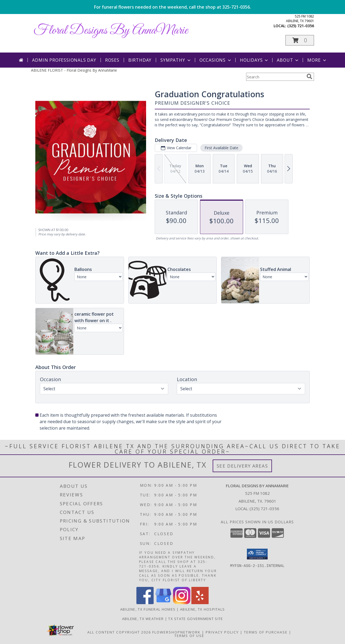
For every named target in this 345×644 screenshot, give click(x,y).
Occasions (216, 60)
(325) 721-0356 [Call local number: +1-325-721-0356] (301, 26)
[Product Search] (275, 77)
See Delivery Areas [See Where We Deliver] (242, 466)
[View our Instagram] (182, 603)
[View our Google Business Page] (163, 603)
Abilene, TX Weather (143, 619)
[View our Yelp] (200, 603)
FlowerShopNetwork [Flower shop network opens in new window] (176, 632)
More (317, 60)
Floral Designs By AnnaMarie (111, 31)
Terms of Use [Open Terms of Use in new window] (189, 636)
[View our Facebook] (145, 603)
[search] (309, 76)
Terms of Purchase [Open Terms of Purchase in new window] (266, 632)
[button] (300, 40)
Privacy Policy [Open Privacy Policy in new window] (222, 632)
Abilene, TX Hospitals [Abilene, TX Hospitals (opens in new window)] (202, 609)
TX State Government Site (196, 619)
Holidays (254, 60)
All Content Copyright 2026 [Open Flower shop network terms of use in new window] (119, 632)
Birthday (140, 60)
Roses (112, 60)
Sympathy (176, 60)
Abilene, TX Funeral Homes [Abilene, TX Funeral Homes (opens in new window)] (148, 609)
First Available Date (221, 148)
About (288, 60)
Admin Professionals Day (64, 60)
